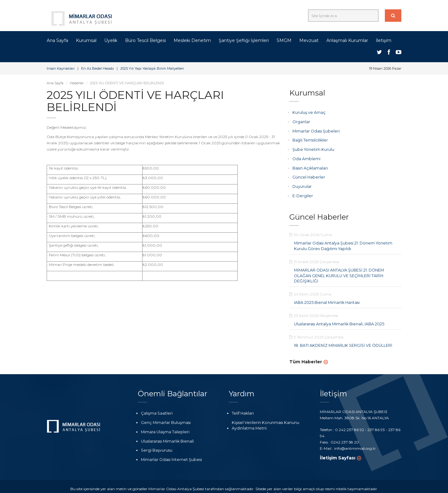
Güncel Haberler (307, 176)
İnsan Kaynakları (61, 68)
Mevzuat (309, 40)
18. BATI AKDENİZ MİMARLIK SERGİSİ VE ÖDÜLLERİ (342, 337)
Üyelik (111, 40)
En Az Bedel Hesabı (98, 68)
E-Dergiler (302, 194)
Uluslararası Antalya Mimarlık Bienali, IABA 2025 (338, 316)
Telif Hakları (242, 405)
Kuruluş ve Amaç (308, 112)
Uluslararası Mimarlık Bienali (166, 432)
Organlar (301, 121)
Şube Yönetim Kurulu (312, 149)
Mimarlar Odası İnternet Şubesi (169, 450)
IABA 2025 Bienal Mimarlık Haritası (326, 294)
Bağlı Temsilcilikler (309, 140)
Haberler (77, 83)
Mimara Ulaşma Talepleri (163, 423)
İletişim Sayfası (338, 449)
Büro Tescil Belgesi (145, 40)
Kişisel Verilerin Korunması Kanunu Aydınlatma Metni (263, 416)
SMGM (284, 40)
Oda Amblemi (305, 158)
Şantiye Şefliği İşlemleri (244, 40)
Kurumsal (86, 40)
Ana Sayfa (57, 40)
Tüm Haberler (306, 353)
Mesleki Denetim (192, 40)
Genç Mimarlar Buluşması (165, 414)
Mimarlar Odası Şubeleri (314, 130)
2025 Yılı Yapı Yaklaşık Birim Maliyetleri (152, 68)
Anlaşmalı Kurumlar (347, 40)
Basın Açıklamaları (309, 167)
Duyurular (302, 185)
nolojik (271, 484)
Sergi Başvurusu (156, 441)
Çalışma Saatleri (156, 405)
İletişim (384, 40)
